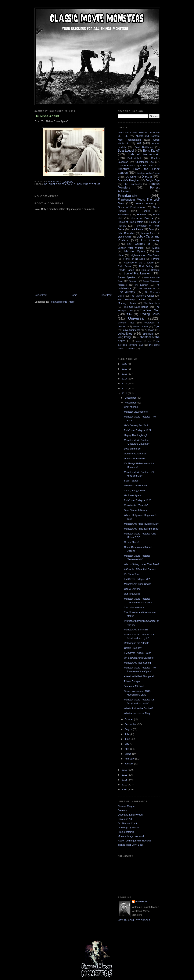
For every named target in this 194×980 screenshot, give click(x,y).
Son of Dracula (151, 270)
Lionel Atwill (124, 237)
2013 (125, 770)
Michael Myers (135, 251)
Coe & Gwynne (132, 589)
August (129, 729)
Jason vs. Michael (134, 686)
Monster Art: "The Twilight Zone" (141, 529)
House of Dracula (142, 218)
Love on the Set (133, 449)
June (128, 739)
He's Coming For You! (136, 425)
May (127, 744)
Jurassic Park (148, 233)
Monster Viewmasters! (136, 412)
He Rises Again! (133, 495)
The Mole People (147, 288)
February (130, 759)
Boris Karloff (151, 151)
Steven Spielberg (128, 277)
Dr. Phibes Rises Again (58, 184)
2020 (125, 364)
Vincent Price (92, 184)
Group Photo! (131, 542)
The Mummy (126, 292)
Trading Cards (150, 314)
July (127, 734)
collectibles (125, 334)
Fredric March (144, 204)
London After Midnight (131, 248)
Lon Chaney (150, 240)
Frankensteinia (126, 832)
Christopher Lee (145, 162)
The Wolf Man (150, 310)
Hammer (142, 215)
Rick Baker (124, 266)
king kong (124, 337)
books (151, 330)
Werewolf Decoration (135, 486)
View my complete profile (134, 920)
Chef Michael (131, 407)
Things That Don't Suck (131, 845)
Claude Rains (126, 166)
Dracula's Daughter (129, 180)
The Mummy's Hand (131, 300)
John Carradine (126, 233)
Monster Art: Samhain (136, 630)
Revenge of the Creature (139, 263)
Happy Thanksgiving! (135, 435)
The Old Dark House (136, 307)
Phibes (78, 184)
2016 (125, 384)
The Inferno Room (134, 607)
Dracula (147, 176)
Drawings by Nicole (128, 828)
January (129, 764)
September (131, 724)
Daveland (123, 810)
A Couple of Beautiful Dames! (140, 569)
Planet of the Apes (134, 259)
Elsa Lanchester (133, 184)
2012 (125, 775)
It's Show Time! (132, 574)
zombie (132, 349)
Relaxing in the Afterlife (137, 643)
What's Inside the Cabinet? (139, 708)
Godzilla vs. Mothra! (135, 454)
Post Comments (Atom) (62, 302)
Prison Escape (132, 681)
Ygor (157, 326)
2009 (125, 790)
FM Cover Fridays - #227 (138, 430)
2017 (125, 379)
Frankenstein (129, 195)
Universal (136, 318)
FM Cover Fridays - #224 (138, 653)
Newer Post (41, 295)
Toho (129, 314)
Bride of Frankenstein (144, 154)
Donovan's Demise (134, 458)
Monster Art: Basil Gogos (138, 584)
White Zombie (140, 326)
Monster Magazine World (131, 836)
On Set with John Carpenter (139, 658)
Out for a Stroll (132, 594)
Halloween (124, 215)
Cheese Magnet (127, 806)
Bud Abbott (135, 158)
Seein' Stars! (131, 481)
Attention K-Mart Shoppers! (139, 676)
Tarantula (134, 281)
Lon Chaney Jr (139, 244)
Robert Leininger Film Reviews (135, 841)
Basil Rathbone (144, 147)
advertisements (131, 330)
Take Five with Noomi (136, 510)
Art (139, 143)
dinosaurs (148, 334)
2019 (125, 369)
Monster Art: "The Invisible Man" (141, 524)
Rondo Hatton (126, 270)
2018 (125, 374)
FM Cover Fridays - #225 (138, 579)
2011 (125, 780)
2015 (125, 388)
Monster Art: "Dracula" (136, 505)
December (131, 398)
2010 (125, 785)
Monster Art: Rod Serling (137, 663)
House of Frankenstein (131, 222)
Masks (156, 248)
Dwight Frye (153, 180)
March (128, 754)
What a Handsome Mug (137, 713)
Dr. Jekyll (131, 177)
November (131, 403)
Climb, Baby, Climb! (135, 490)
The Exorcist (141, 285)
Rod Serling (146, 266)
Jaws (152, 229)
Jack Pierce (137, 229)
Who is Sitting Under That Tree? (141, 564)
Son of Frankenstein (137, 273)
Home (74, 295)
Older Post (106, 295)
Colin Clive (146, 166)
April (128, 749)
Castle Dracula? (133, 648)
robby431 (141, 902)
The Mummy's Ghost (142, 296)
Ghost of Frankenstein (131, 207)
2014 (125, 393)
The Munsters (152, 303)
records (139, 341)
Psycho (155, 259)
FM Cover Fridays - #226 (138, 500)
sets (149, 341)
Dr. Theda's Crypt (127, 823)
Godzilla (146, 211)
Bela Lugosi (126, 151)
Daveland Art (125, 819)
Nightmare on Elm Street (145, 255)
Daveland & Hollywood (130, 815)
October (129, 719)
